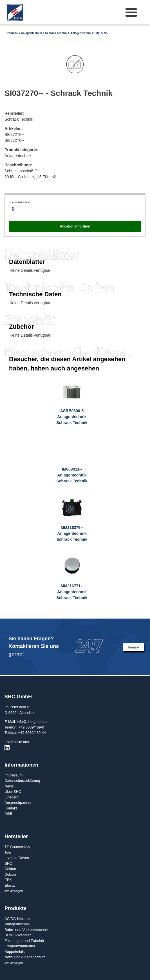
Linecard (12, 797)
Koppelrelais (15, 952)
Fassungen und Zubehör (24, 941)
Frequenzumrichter (20, 946)
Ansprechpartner (18, 803)
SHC (8, 863)
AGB (8, 814)
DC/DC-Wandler (18, 935)
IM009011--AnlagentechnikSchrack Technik (72, 475)
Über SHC (13, 792)
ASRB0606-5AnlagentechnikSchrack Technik (72, 417)
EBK (8, 880)
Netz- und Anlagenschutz (25, 957)
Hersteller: (14, 113)
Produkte (12, 33)
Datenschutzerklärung (22, 781)
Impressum (14, 775)
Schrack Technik (56, 33)
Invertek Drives (17, 858)
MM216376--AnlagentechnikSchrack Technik (72, 533)
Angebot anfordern (75, 226)
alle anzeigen (14, 891)
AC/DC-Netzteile (18, 919)
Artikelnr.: (14, 129)
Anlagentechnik (31, 33)
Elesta (10, 885)
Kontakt (134, 647)
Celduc (10, 869)
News (9, 786)
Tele (8, 852)
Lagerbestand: (21, 202)
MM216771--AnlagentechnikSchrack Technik (72, 592)
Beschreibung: (18, 165)
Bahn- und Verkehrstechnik (26, 930)
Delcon (10, 874)
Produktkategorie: (21, 150)
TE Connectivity (17, 847)
